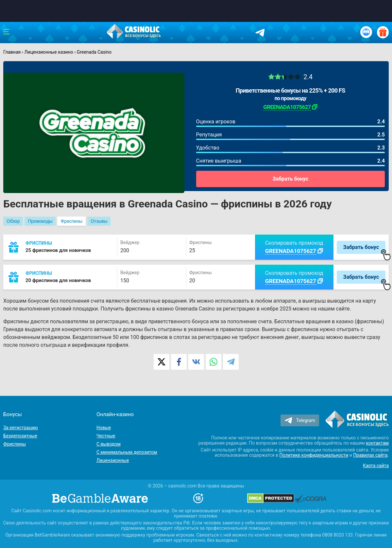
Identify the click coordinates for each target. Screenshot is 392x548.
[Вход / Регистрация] (366, 32)
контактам (377, 443)
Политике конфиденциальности (314, 455)
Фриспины (71, 221)
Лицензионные (113, 460)
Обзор (13, 221)
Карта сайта (376, 466)
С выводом (109, 444)
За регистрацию (21, 428)
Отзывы (99, 221)
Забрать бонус (290, 179)
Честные (106, 436)
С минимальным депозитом (127, 452)
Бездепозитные (20, 436)
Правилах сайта (370, 455)
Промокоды (40, 221)
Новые (104, 428)
